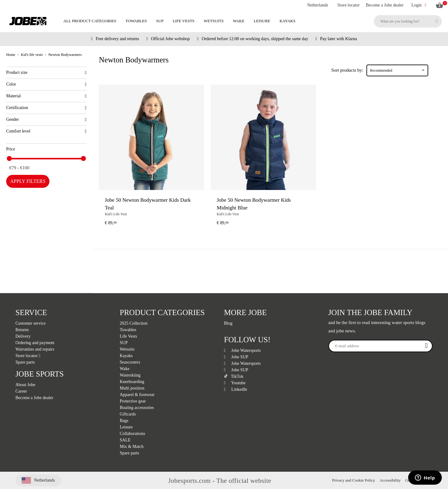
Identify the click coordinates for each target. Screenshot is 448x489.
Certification (46, 108)
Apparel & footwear (137, 395)
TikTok (234, 376)
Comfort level (46, 131)
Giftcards (128, 414)
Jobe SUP (236, 357)
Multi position (132, 388)
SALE (125, 440)
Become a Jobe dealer (385, 5)
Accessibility (390, 480)
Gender (46, 120)
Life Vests (184, 21)
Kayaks (288, 21)
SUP (160, 21)
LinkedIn (236, 389)
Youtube (235, 383)
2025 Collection (134, 323)
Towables (136, 21)
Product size (46, 73)
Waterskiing (130, 375)
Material (46, 96)
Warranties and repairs (35, 349)
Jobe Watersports (242, 350)
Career (21, 391)
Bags (124, 421)
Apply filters (28, 181)
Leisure (262, 21)
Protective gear (133, 401)
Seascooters (130, 362)
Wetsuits (213, 21)
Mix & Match (132, 447)
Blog (228, 323)
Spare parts (25, 362)
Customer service (31, 323)
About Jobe (25, 385)
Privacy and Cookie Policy (354, 480)
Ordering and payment (35, 343)
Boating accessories (137, 408)
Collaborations (133, 434)
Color (46, 84)
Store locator (349, 5)
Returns (22, 330)
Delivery (23, 336)
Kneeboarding (132, 382)
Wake (239, 21)
